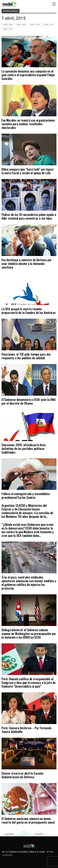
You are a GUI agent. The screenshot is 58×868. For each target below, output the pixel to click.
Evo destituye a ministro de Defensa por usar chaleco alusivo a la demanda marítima (27, 263)
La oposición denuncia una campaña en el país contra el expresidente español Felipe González (28, 75)
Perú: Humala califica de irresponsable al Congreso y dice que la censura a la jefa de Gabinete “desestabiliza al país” (29, 682)
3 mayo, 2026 (48, 25)
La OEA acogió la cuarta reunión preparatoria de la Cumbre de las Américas (29, 311)
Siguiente (40, 834)
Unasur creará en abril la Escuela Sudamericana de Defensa (22, 775)
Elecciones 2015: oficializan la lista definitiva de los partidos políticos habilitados (24, 448)
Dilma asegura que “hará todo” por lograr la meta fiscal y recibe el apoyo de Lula (28, 171)
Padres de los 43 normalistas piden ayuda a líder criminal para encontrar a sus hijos (29, 216)
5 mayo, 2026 (21, 25)
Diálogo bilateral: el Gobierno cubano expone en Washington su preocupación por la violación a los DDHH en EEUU (29, 633)
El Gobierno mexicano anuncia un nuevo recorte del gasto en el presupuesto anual (28, 820)
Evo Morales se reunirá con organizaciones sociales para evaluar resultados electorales (28, 124)
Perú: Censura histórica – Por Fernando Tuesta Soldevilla (26, 730)
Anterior (8, 834)
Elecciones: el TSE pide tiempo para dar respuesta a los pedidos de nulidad (26, 356)
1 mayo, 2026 (8, 29)
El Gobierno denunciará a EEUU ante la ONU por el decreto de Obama (29, 401)
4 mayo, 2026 (35, 25)
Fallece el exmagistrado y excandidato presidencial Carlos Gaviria (26, 495)
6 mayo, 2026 (8, 25)
